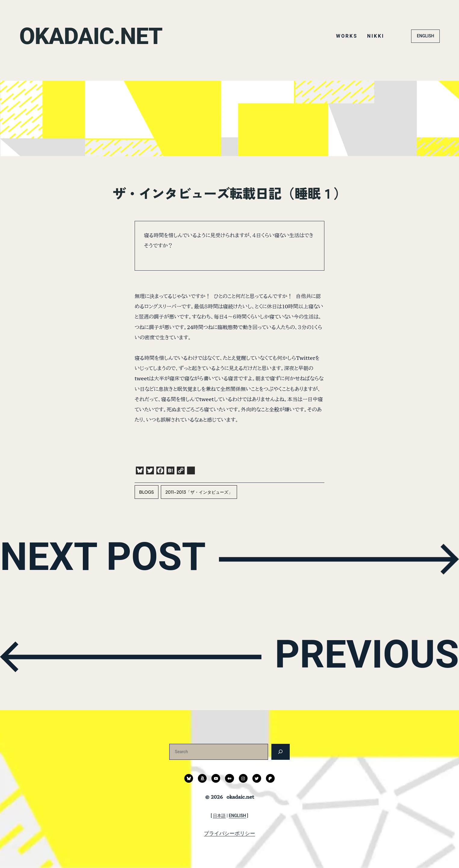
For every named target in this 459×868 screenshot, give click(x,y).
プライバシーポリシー (230, 833)
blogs (147, 492)
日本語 (219, 816)
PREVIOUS (364, 655)
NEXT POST (106, 558)
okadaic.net (92, 36)
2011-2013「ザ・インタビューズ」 (199, 492)
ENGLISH (425, 36)
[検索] (281, 752)
